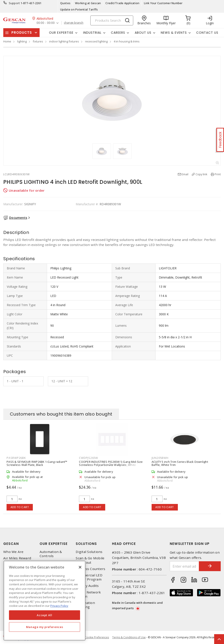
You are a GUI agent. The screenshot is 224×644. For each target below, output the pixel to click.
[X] (80, 567)
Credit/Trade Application (122, 3)
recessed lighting (96, 41)
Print (218, 174)
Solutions (86, 544)
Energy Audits (87, 586)
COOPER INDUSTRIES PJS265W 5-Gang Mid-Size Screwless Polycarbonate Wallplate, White (111, 463)
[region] (45, 601)
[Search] (112, 20)
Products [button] (22, 32)
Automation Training (85, 605)
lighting (22, 41)
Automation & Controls (51, 554)
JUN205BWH (160, 458)
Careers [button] (118, 33)
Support (14, 3)
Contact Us (207, 33)
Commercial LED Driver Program (89, 577)
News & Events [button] (174, 33)
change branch (74, 23)
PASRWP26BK (16, 458)
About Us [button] (143, 33)
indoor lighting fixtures (64, 41)
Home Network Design (88, 594)
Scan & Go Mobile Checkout (90, 560)
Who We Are (13, 552)
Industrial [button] (92, 33)
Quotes (65, 3)
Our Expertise (54, 544)
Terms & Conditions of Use (129, 637)
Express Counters (90, 569)
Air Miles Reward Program (17, 560)
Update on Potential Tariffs (79, 9)
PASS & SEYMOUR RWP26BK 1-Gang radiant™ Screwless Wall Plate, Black (37, 463)
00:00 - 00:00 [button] (46, 23)
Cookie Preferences (97, 637)
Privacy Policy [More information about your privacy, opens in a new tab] (59, 606)
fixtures (38, 41)
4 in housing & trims (127, 41)
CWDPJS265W (88, 458)
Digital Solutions (89, 552)
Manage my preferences (45, 627)
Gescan (11, 544)
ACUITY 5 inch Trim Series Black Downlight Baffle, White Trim (180, 463)
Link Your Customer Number (163, 3)
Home (7, 41)
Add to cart (20, 507)
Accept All (45, 615)
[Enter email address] (185, 566)
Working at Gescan (88, 3)
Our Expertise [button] (61, 33)
